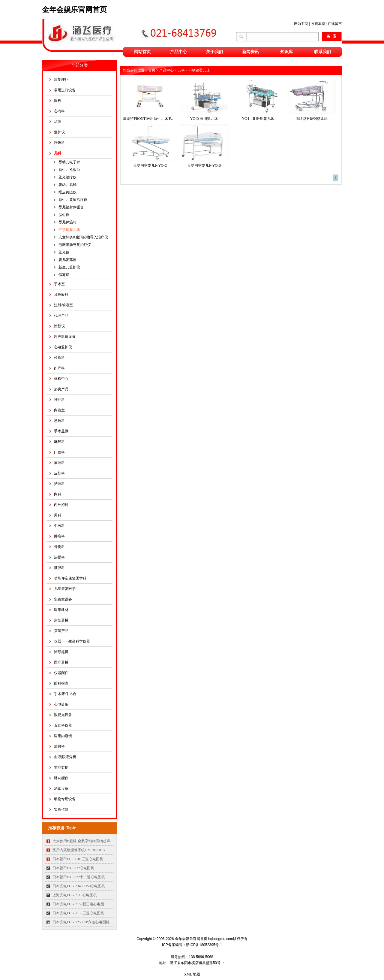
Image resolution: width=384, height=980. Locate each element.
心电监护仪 (63, 347)
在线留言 (335, 24)
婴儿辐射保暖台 (71, 207)
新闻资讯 (250, 52)
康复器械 (61, 620)
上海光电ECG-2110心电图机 (75, 895)
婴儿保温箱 (67, 222)
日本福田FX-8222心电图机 (73, 868)
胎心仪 (64, 215)
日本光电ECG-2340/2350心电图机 (79, 886)
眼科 (58, 101)
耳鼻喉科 (61, 295)
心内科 (59, 111)
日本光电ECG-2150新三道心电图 (78, 904)
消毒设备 (61, 788)
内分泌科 (61, 505)
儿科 (58, 153)
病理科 (59, 463)
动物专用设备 (65, 799)
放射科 (59, 746)
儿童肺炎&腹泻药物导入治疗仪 (83, 237)
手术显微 (61, 431)
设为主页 (301, 24)
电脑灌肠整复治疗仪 (75, 245)
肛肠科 (59, 568)
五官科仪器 (63, 725)
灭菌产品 (61, 631)
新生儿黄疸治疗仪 (73, 200)
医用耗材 (61, 610)
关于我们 (214, 52)
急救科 (59, 421)
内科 (58, 494)
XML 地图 (192, 974)
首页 (152, 70)
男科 (58, 515)
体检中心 (61, 379)
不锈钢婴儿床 (69, 230)
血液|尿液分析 (65, 757)
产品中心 (178, 52)
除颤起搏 (61, 652)
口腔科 (59, 452)
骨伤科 (59, 547)
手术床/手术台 (65, 694)
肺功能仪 (61, 778)
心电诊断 (61, 704)
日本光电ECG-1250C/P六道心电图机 (81, 922)
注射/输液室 (63, 305)
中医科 (59, 526)
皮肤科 (59, 473)
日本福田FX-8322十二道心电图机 (79, 877)
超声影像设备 (65, 337)
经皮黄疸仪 (67, 192)
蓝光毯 (64, 252)
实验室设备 (63, 599)
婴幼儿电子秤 (69, 162)
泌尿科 (59, 557)
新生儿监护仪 (69, 267)
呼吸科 (59, 143)
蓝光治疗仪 (67, 177)
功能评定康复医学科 (70, 578)
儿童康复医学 (65, 589)
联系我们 (322, 52)
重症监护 (61, 767)
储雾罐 (64, 275)
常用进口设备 (65, 90)
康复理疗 (61, 80)
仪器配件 (61, 673)
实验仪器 (61, 809)
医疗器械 (61, 662)
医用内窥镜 (63, 736)
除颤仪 (59, 326)
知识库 (286, 52)
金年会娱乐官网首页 (74, 10)
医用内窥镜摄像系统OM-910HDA (79, 850)
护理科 (59, 484)
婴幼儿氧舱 (67, 185)
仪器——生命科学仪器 (72, 641)
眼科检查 (61, 683)
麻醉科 (59, 442)
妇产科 (59, 368)
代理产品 (61, 316)
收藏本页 (318, 24)
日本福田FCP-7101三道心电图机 (78, 859)
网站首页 (142, 52)
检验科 (59, 358)
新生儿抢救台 (69, 170)
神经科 (59, 400)
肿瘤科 (59, 536)
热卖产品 (61, 389)
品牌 (58, 122)
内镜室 (59, 410)
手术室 (59, 284)
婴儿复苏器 (67, 260)
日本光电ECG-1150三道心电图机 (78, 913)
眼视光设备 (63, 715)
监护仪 (59, 132)
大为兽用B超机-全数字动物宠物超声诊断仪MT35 (91, 841)
